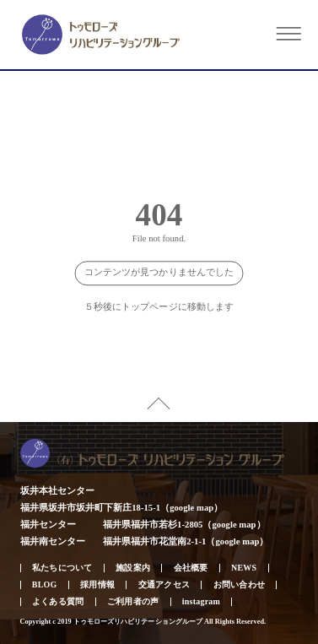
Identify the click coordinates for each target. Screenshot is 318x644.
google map (191, 508)
